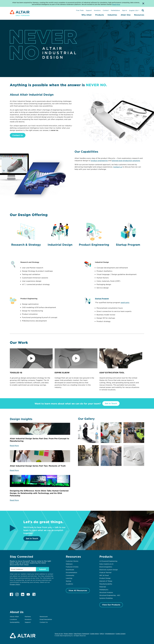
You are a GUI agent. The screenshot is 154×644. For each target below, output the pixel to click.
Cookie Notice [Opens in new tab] (94, 634)
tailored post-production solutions (126, 160)
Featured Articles (72, 567)
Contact (106, 10)
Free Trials (80, 10)
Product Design (105, 578)
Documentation (71, 572)
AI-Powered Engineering (108, 561)
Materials (103, 587)
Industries (112, 15)
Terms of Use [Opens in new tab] (59, 634)
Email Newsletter (46, 619)
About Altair (14, 616)
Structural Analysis (106, 592)
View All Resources (78, 590)
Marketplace (115, 10)
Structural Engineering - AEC (110, 595)
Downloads (70, 570)
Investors (97, 10)
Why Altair (87, 15)
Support (89, 10)
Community (70, 575)
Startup (69, 581)
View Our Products (111, 605)
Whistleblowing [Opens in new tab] (110, 634)
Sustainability (15, 622)
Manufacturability (106, 584)
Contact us (118, 167)
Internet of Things (106, 581)
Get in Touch (111, 403)
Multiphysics (104, 590)
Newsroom (44, 616)
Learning (69, 578)
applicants (125, 302)
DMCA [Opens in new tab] (102, 634)
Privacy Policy (15, 584)
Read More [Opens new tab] (116, 4)
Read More (14, 445)
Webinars (69, 564)
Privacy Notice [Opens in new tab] (68, 634)
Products (100, 15)
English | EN (133, 10)
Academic (69, 584)
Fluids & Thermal (105, 572)
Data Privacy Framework (81, 634)
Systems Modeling (106, 598)
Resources (139, 15)
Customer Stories (72, 561)
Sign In (124, 10)
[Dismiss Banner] (143, 3)
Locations (13, 619)
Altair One (126, 15)
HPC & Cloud (104, 575)
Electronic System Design (109, 570)
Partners (28, 616)
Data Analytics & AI (106, 564)
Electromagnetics (106, 567)
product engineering (99, 160)
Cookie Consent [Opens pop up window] (121, 634)
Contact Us (18, 135)
